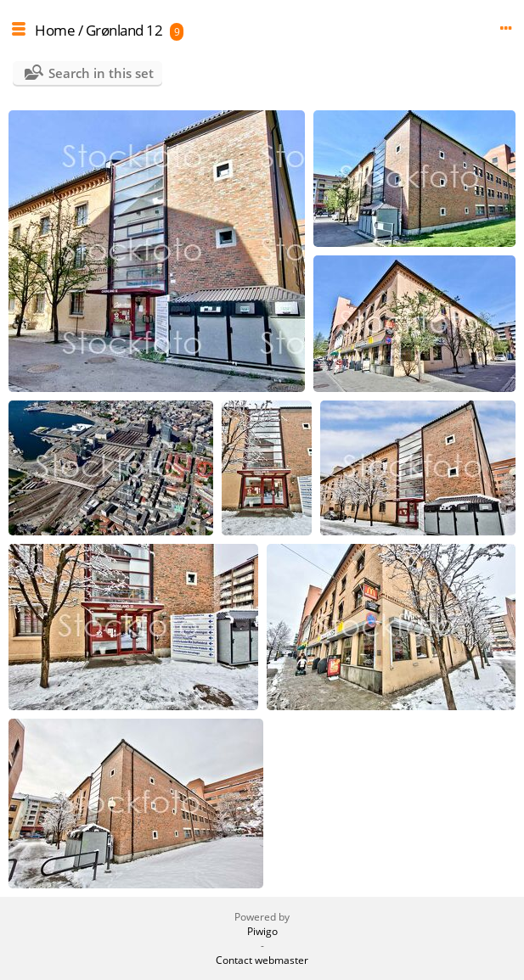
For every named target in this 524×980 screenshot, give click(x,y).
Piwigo (262, 931)
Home (55, 30)
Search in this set (101, 73)
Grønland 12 (124, 30)
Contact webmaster (262, 960)
